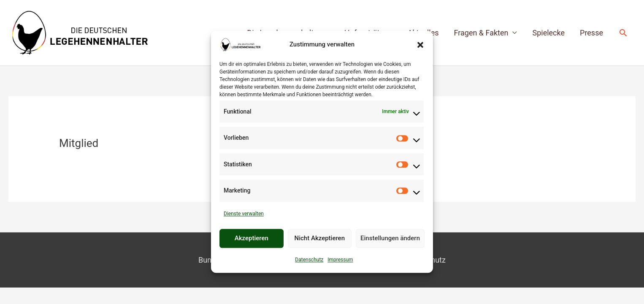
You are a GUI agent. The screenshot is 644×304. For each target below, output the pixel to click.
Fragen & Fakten (481, 33)
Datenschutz (309, 260)
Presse (591, 33)
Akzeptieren (252, 239)
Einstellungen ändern (390, 239)
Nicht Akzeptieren (320, 239)
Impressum (340, 260)
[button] (420, 45)
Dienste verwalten (244, 214)
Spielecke (548, 33)
